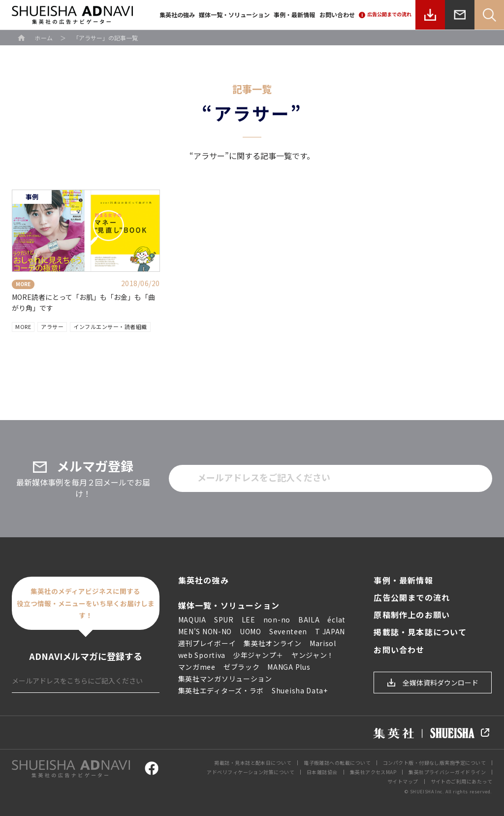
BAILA (309, 620)
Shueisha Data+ (300, 690)
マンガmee (197, 667)
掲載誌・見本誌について (420, 632)
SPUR (224, 620)
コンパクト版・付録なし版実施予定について (434, 763)
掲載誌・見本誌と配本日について (253, 763)
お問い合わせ (337, 15)
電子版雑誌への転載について (337, 763)
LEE (249, 620)
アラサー (52, 326)
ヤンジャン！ (313, 655)
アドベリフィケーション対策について (251, 772)
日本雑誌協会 (322, 772)
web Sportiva (202, 655)
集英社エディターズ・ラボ (221, 690)
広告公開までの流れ (412, 598)
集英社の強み (177, 15)
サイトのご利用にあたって (461, 781)
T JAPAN (330, 631)
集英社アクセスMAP (373, 772)
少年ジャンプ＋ (258, 655)
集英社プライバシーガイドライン (447, 772)
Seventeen (288, 631)
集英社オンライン (273, 643)
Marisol (323, 643)
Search (489, 15)
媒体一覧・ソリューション (234, 15)
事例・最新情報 (294, 15)
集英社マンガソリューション (225, 679)
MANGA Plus (289, 667)
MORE (23, 326)
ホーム (44, 38)
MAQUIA (192, 620)
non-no (277, 620)
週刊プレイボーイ (207, 643)
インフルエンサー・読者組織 (110, 326)
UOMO (251, 631)
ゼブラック (242, 667)
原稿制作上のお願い (412, 615)
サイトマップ (403, 781)
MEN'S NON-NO (205, 631)
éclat (336, 620)
